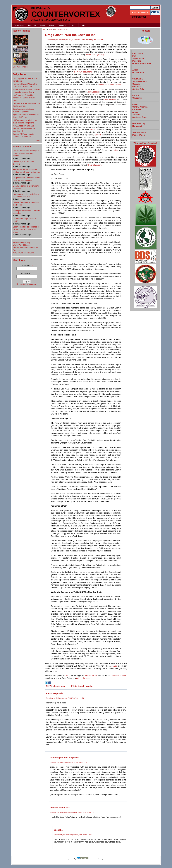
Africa (135, 70)
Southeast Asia (139, 81)
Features (32, 25)
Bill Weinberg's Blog (22, 242)
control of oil (91, 675)
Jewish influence (119, 675)
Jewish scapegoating (94, 55)
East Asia (137, 87)
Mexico (136, 104)
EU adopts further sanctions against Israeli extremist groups (27, 171)
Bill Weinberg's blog (61, 29)
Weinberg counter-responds (64, 758)
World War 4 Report (22, 245)
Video (51, 25)
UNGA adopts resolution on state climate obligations (25, 121)
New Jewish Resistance (23, 253)
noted (116, 150)
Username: (27, 266)
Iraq (67, 675)
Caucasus (137, 98)
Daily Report (19, 25)
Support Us (63, 25)
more (38, 140)
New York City (139, 124)
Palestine (137, 61)
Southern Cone (139, 117)
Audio (42, 25)
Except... (58, 830)
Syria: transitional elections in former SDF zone (26, 116)
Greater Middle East (142, 63)
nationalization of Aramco (110, 85)
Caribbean (137, 109)
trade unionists (110, 99)
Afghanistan (138, 58)
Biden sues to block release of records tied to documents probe (26, 229)
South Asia (137, 79)
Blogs (50, 29)
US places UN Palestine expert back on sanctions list (26, 179)
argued (98, 135)
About (74, 25)
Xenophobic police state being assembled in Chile (26, 195)
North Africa (138, 72)
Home (45, 29)
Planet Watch (138, 135)
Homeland (137, 126)
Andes (135, 112)
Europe (136, 95)
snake (114, 666)
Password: (27, 273)
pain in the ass (83, 678)
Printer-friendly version (82, 686)
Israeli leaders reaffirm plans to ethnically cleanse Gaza (26, 91)
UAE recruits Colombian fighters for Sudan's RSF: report (24, 98)
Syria (141, 53)
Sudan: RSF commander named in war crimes (24, 135)
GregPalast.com (94, 165)
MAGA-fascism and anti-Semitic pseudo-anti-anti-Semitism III (24, 128)
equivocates (93, 92)
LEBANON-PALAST (60, 807)
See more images (21, 67)
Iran (134, 56)
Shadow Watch (139, 132)
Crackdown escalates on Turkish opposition (24, 110)
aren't (93, 130)
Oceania (136, 84)
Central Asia (138, 89)
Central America (140, 107)
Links (83, 25)
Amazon (136, 115)
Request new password (27, 284)
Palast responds (55, 693)
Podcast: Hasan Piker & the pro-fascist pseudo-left (25, 85)
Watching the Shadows (95, 40)
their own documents (83, 72)
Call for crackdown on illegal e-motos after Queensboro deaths (26, 153)
